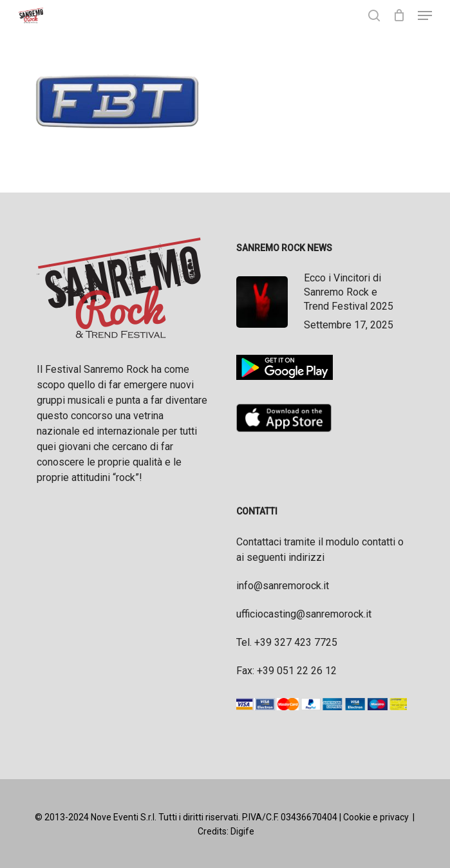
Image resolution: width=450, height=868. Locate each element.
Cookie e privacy (376, 817)
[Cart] (399, 15)
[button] (425, 15)
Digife (242, 831)
